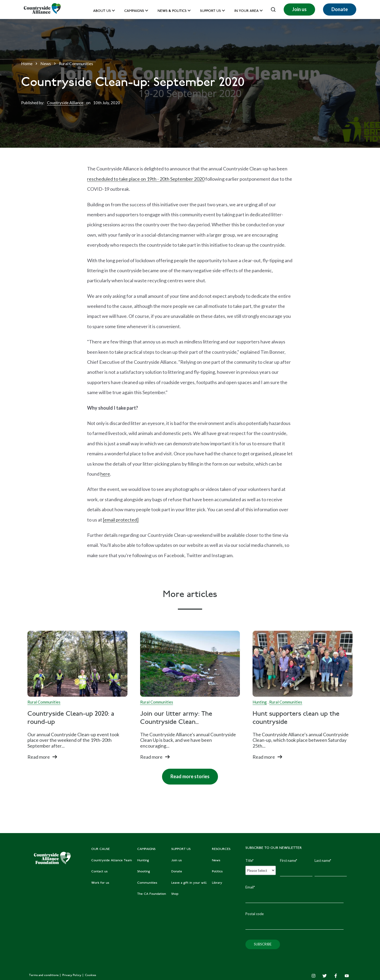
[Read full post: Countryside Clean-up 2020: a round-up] (77, 664)
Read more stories (186, 774)
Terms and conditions (44, 975)
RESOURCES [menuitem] (221, 849)
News (46, 63)
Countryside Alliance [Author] (65, 103)
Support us (210, 11)
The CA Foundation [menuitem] (152, 894)
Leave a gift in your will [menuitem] (189, 883)
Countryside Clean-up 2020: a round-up (71, 718)
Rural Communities (76, 63)
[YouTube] (347, 976)
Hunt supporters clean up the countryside (296, 718)
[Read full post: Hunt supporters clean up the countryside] (303, 664)
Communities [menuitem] (147, 883)
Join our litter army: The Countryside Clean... (176, 718)
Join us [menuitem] (177, 861)
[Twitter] (325, 976)
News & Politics (172, 11)
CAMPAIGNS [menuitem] (146, 849)
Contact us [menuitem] (99, 872)
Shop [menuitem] (175, 894)
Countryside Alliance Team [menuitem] (112, 861)
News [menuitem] (216, 861)
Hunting (260, 702)
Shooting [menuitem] (144, 872)
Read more (39, 757)
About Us (102, 11)
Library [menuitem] (217, 883)
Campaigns (134, 11)
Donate (340, 9)
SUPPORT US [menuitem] (181, 849)
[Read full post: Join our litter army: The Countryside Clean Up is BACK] (190, 664)
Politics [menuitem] (217, 872)
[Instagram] (313, 976)
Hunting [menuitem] (143, 861)
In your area (246, 11)
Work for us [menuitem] (100, 883)
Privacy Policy (72, 975)
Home (27, 63)
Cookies (91, 975)
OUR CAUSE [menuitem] (101, 849)
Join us (299, 9)
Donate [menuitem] (177, 872)
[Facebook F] (336, 976)
